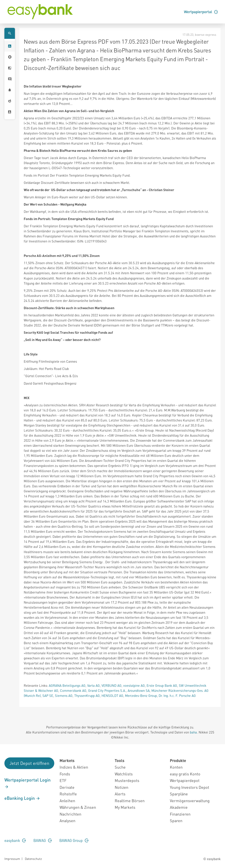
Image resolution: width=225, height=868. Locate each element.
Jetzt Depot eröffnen (29, 763)
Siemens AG (64, 696)
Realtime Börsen (130, 801)
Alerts (120, 794)
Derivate (67, 787)
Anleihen (67, 801)
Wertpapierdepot (185, 780)
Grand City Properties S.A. (107, 690)
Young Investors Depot (190, 787)
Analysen (67, 820)
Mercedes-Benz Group (141, 696)
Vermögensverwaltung (190, 801)
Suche (120, 767)
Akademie (179, 807)
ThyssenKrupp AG (87, 696)
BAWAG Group (74, 840)
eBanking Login (22, 798)
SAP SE (48, 696)
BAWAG (43, 840)
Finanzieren (180, 814)
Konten (176, 767)
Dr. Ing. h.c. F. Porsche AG (177, 696)
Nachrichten (70, 814)
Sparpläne (179, 794)
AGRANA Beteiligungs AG (67, 685)
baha (193, 732)
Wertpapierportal (201, 12)
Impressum (12, 859)
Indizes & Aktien (74, 767)
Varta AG (93, 685)
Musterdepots (127, 780)
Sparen (176, 820)
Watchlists (124, 774)
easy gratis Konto (185, 774)
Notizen (122, 787)
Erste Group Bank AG (162, 685)
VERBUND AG (112, 685)
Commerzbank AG (73, 690)
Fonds (65, 774)
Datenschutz (33, 859)
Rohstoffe (68, 794)
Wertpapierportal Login (27, 783)
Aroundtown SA (139, 690)
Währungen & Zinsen (78, 807)
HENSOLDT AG (112, 696)
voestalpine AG (134, 685)
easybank (15, 840)
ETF (63, 780)
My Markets (125, 807)
